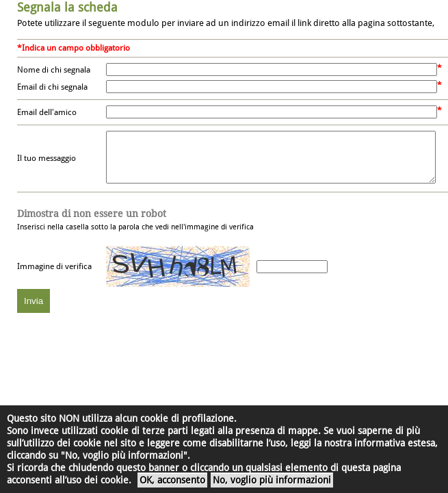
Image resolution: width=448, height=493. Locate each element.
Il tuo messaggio (47, 164)
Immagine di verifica (54, 277)
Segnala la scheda (67, 7)
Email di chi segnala (52, 87)
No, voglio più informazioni (272, 480)
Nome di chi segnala (54, 70)
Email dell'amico (47, 112)
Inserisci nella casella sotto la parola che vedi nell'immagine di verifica (135, 230)
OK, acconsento (172, 480)
